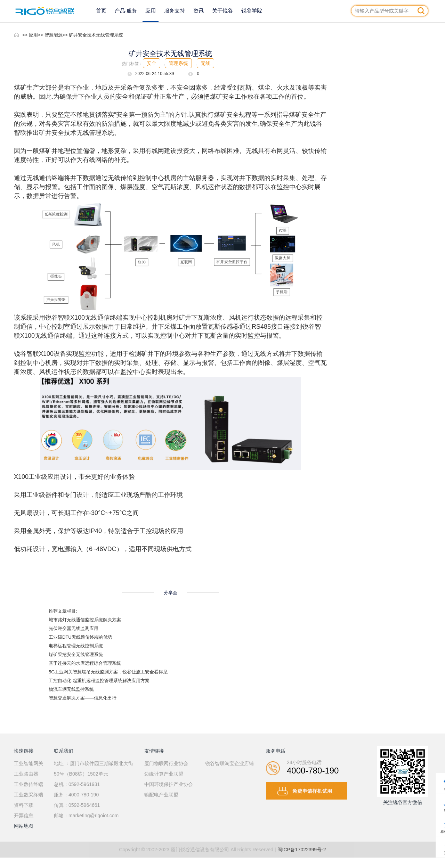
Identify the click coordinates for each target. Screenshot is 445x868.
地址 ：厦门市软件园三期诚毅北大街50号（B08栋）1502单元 (94, 769)
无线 (205, 63)
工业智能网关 (29, 763)
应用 (151, 11)
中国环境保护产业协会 (169, 784)
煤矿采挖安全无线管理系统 (76, 654)
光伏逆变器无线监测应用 (74, 628)
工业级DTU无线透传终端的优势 (80, 637)
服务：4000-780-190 (76, 795)
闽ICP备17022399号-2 (302, 850)
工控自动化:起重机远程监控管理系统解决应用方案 (99, 681)
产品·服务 (126, 11)
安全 (152, 63)
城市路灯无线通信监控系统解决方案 (85, 620)
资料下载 (24, 805)
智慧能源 (54, 35)
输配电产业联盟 (161, 795)
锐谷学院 (252, 11)
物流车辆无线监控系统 (71, 689)
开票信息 (24, 816)
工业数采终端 (29, 795)
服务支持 (175, 11)
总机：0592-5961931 (77, 784)
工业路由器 (26, 774)
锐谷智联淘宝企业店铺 (229, 763)
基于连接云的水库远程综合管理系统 (85, 663)
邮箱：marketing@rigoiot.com (86, 816)
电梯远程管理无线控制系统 (76, 646)
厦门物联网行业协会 (166, 763)
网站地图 (24, 826)
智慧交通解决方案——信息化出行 (83, 698)
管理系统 (178, 63)
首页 (101, 11)
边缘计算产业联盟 (164, 774)
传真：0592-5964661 (77, 805)
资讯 (199, 11)
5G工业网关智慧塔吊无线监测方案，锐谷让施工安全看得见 (108, 672)
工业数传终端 (29, 784)
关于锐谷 (222, 11)
